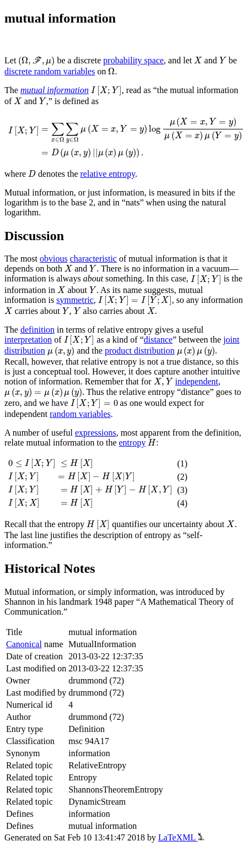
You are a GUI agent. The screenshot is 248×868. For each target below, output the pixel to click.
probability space (133, 60)
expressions (96, 433)
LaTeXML (181, 837)
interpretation (28, 340)
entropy (133, 443)
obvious (54, 259)
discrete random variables (50, 71)
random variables (80, 414)
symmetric (75, 300)
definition (37, 330)
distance (158, 340)
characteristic (93, 259)
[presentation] (36, 61)
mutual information (55, 90)
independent (197, 381)
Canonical (24, 644)
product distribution (140, 351)
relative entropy (108, 174)
